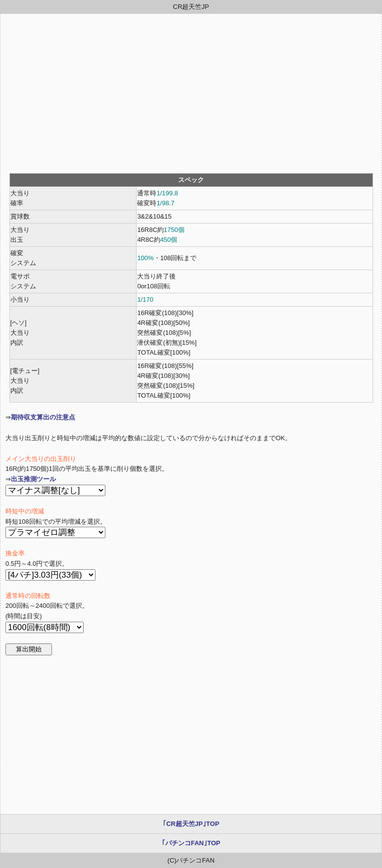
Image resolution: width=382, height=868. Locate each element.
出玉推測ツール (33, 479)
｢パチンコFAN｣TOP (191, 843)
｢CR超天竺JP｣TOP (191, 824)
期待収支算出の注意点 (43, 417)
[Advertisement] (191, 93)
